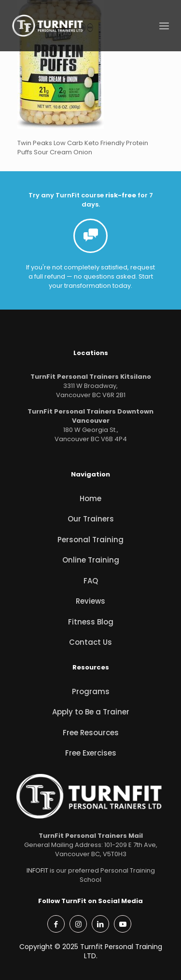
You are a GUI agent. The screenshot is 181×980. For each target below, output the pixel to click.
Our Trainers (91, 519)
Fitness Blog (91, 622)
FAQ (91, 581)
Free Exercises (91, 753)
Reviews (90, 601)
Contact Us (90, 642)
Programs (91, 691)
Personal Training (90, 540)
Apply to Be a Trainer (91, 712)
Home (90, 498)
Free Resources (91, 733)
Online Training (91, 560)
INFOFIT (37, 870)
